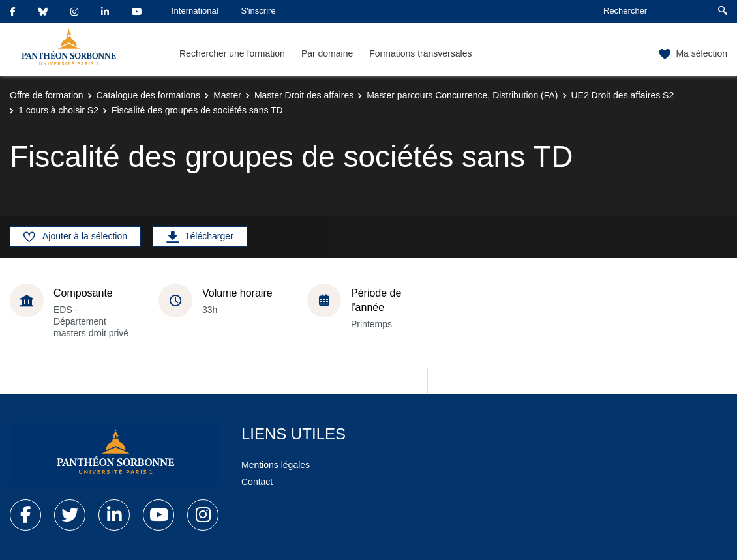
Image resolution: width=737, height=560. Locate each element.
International (195, 11)
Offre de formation (47, 95)
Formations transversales (420, 53)
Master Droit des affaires (304, 95)
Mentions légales (276, 465)
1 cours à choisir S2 (58, 110)
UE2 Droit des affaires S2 (623, 95)
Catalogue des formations (149, 95)
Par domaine (327, 53)
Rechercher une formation (232, 53)
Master (227, 95)
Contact (257, 482)
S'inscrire (259, 11)
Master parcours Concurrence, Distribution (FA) (462, 95)
